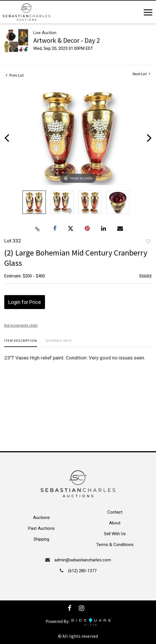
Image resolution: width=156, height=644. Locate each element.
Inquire (145, 275)
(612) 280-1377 (82, 571)
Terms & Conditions (115, 545)
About (115, 523)
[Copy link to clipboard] (38, 229)
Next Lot (141, 74)
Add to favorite (148, 242)
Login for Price (25, 302)
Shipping (41, 539)
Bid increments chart (21, 326)
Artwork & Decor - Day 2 (67, 40)
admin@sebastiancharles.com (83, 560)
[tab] (21, 343)
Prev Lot (15, 75)
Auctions (41, 518)
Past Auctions (41, 528)
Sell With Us (115, 534)
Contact (115, 512)
